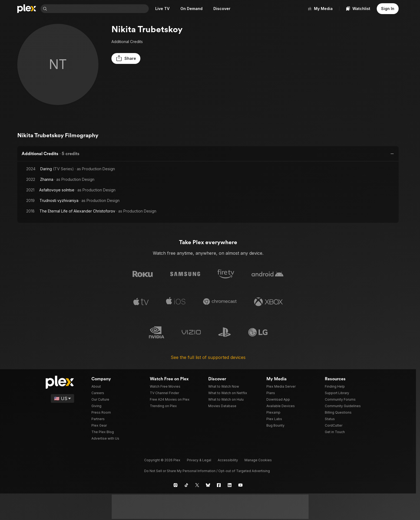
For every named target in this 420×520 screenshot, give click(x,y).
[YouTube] (240, 484)
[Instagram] (176, 484)
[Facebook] (219, 484)
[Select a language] (63, 397)
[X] (197, 484)
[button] (125, 58)
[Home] (27, 9)
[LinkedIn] (230, 484)
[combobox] (99, 9)
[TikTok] (186, 484)
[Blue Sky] (208, 484)
